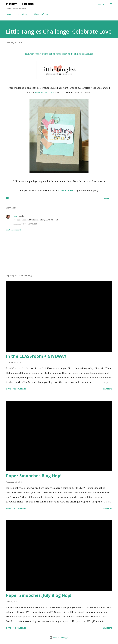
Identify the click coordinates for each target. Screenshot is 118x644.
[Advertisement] (59, 255)
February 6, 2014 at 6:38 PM (25, 224)
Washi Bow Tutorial (42, 14)
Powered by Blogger (59, 637)
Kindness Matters (44, 92)
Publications (22, 14)
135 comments (20, 389)
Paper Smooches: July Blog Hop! (39, 595)
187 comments (20, 508)
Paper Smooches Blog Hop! (34, 476)
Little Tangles (66, 190)
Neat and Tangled (72, 54)
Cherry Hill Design (20, 4)
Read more (107, 389)
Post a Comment (13, 230)
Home (8, 14)
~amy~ (16, 216)
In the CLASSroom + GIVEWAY (36, 356)
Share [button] (107, 199)
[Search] (101, 4)
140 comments (20, 628)
